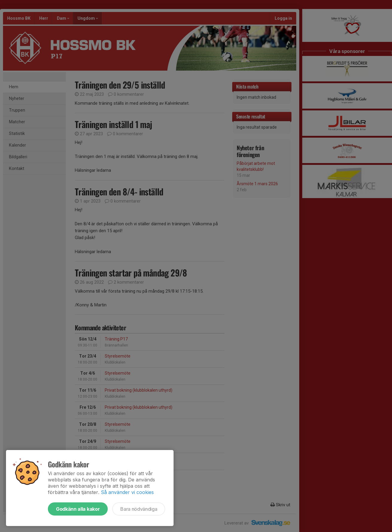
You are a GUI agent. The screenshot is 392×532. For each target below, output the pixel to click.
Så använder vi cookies (127, 492)
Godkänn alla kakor (78, 509)
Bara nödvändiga (139, 509)
